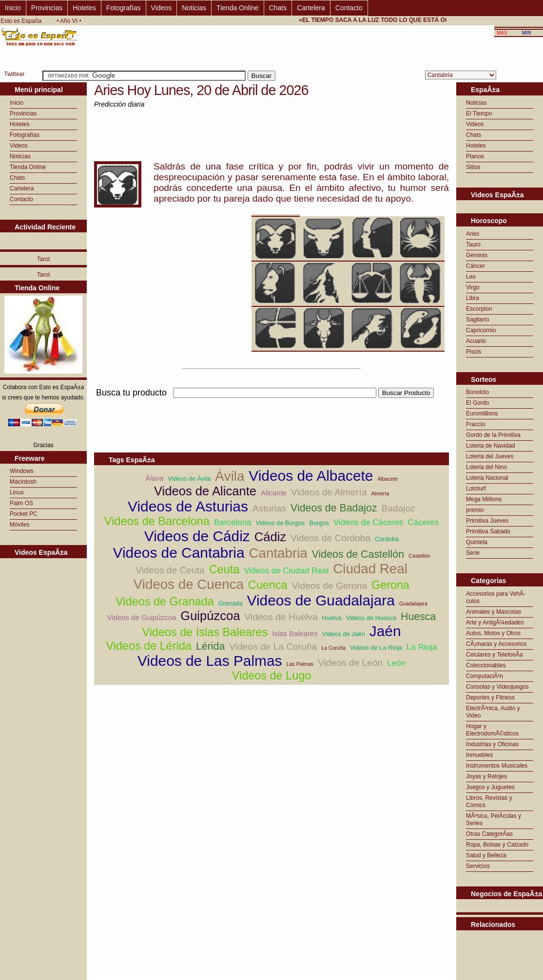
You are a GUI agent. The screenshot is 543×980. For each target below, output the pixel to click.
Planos (475, 156)
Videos (162, 8)
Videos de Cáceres (368, 522)
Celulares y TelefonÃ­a (495, 655)
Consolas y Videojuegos (497, 687)
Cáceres (423, 522)
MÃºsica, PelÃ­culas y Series (494, 820)
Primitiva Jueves (487, 521)
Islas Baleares (295, 633)
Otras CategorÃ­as (489, 834)
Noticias (194, 8)
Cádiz (270, 537)
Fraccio (475, 424)
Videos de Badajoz (334, 508)
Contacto (349, 8)
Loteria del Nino (486, 467)
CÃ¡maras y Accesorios (496, 644)
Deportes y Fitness (490, 697)
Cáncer (475, 266)
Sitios (473, 167)
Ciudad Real (370, 569)
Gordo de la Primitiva (493, 435)
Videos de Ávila (189, 479)
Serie (473, 553)
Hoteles (84, 8)
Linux (17, 492)
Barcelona (233, 522)
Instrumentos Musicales (497, 766)
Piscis (474, 352)
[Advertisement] (271, 404)
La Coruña (333, 648)
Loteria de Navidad (491, 446)
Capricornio (481, 330)
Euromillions (482, 414)
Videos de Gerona (330, 586)
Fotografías (124, 8)
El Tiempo (479, 113)
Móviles (20, 525)
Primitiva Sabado (488, 531)
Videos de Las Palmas (210, 661)
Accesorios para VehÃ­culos (496, 597)
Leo (471, 277)
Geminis (477, 255)
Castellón (419, 556)
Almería (380, 493)
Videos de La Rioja (376, 648)
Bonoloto (477, 392)
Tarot (44, 259)
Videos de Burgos (281, 523)
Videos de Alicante (205, 491)
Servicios (478, 866)
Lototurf (476, 489)
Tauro (473, 245)
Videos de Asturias (188, 506)
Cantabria (278, 553)
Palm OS (21, 503)
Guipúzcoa (210, 616)
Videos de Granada (165, 602)
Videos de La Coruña (273, 647)
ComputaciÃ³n (485, 676)
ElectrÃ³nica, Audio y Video (493, 712)
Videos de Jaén (344, 634)
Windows (22, 471)
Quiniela (477, 542)
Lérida (210, 646)
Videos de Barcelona (157, 521)
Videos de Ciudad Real (286, 571)
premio (475, 510)
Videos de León (350, 663)
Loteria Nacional (487, 478)
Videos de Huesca (371, 618)
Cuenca (268, 585)
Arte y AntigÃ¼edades (495, 622)
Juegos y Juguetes (490, 787)
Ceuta (224, 569)
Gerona (390, 585)
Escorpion (479, 309)
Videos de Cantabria (179, 553)
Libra (473, 298)
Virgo (473, 287)
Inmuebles (479, 755)
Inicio (13, 8)
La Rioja (422, 647)
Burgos (319, 523)
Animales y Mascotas (494, 612)
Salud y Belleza (486, 855)
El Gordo (477, 403)
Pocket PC (24, 514)
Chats (278, 8)
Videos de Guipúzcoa (142, 617)
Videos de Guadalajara (321, 600)
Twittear (14, 74)
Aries (473, 234)
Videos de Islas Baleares (205, 632)
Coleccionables (486, 665)
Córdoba (387, 539)
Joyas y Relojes (486, 776)
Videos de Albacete (311, 476)
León (396, 663)
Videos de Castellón (358, 554)
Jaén (385, 631)
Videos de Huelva (281, 617)
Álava (154, 478)
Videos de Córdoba (330, 538)
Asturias (269, 508)
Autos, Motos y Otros (493, 633)
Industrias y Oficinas (492, 744)
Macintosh (23, 482)
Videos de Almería (329, 492)
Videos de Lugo (272, 676)
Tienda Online (238, 8)
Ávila (230, 476)
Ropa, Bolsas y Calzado (497, 845)
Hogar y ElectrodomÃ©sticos (492, 730)
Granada (231, 603)
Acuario (476, 341)
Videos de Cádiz (197, 536)
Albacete (387, 479)
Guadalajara (413, 603)
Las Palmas (300, 664)
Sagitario (477, 320)
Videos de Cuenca (189, 584)
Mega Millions (484, 499)
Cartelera (311, 8)
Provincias (47, 8)
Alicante (274, 493)
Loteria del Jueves (490, 456)
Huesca (418, 617)
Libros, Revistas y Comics (489, 801)
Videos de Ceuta (170, 570)
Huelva (332, 618)
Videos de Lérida (149, 646)
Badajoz (398, 508)
